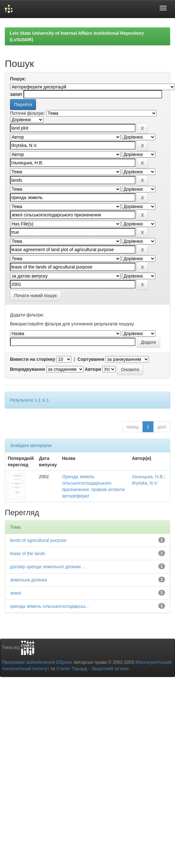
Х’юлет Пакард (72, 669)
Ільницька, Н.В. (148, 477)
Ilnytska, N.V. (145, 483)
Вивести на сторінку (33, 359)
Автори (93, 369)
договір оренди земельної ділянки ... (48, 567)
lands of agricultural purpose (38, 540)
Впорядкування (28, 369)
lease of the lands (28, 553)
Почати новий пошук (36, 296)
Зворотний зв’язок (110, 669)
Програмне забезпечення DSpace (37, 662)
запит (16, 94)
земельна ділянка (28, 580)
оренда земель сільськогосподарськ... (50, 606)
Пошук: (18, 79)
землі (16, 593)
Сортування (91, 359)
